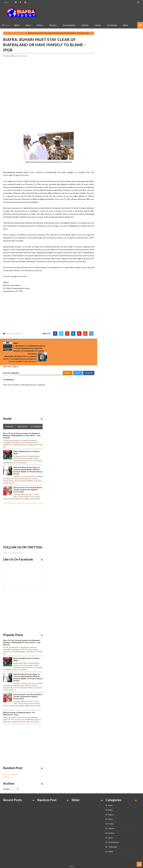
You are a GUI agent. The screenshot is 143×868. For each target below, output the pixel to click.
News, (20, 56)
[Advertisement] (94, 13)
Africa (111, 811)
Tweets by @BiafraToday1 (13, 544)
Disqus (78, 365)
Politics (40, 25)
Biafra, (16, 56)
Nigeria (24, 33)
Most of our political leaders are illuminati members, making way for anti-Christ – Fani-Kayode (22, 427)
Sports (111, 829)
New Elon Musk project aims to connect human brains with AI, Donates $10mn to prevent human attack (28, 462)
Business (53, 25)
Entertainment (69, 25)
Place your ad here (10, 766)
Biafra (12, 33)
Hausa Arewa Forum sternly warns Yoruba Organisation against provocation (28, 481)
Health (98, 25)
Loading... (7, 769)
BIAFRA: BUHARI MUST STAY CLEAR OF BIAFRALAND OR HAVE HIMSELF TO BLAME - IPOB (44, 45)
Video (125, 25)
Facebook (89, 365)
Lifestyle (85, 25)
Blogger (68, 365)
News (18, 33)
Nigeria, (25, 56)
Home (6, 2)
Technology (112, 25)
